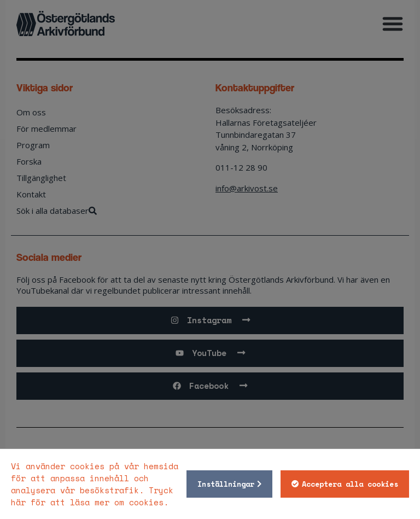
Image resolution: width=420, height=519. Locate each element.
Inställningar (226, 484)
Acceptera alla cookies (350, 484)
